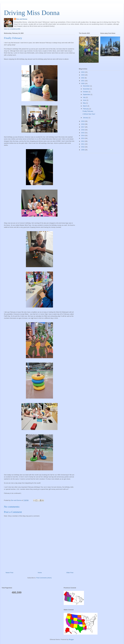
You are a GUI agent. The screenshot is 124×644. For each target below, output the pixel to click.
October (86, 92)
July (84, 97)
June (85, 100)
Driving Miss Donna (32, 13)
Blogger (71, 639)
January (86, 118)
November (87, 89)
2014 (83, 135)
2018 (83, 124)
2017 (83, 127)
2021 (83, 81)
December (87, 86)
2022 (83, 78)
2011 (83, 144)
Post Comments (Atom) (44, 578)
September (87, 94)
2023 (83, 75)
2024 (83, 72)
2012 (83, 141)
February (86, 109)
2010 (83, 147)
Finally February (88, 111)
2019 (83, 121)
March (85, 106)
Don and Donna (22, 19)
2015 (83, 133)
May (85, 103)
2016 (83, 130)
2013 (83, 138)
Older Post (70, 573)
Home (40, 573)
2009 (83, 150)
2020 (83, 83)
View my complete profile (12, 29)
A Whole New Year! (89, 114)
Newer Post (9, 573)
